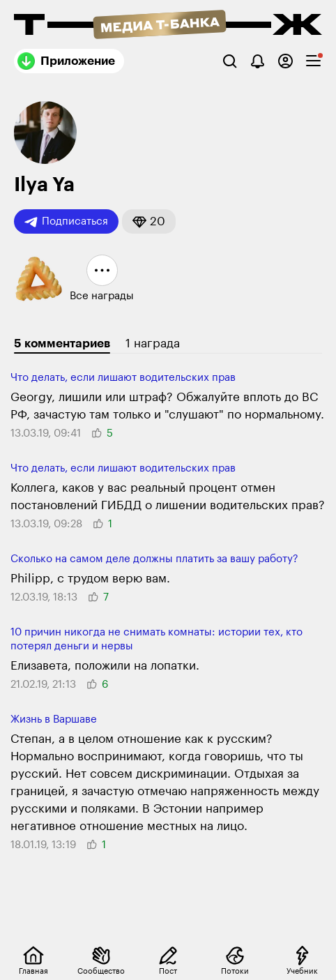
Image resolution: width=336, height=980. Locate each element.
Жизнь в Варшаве (54, 719)
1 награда (153, 344)
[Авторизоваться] (285, 61)
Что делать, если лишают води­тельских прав (123, 378)
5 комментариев (62, 344)
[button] (149, 221)
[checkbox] (313, 61)
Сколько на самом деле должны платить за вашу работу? (154, 559)
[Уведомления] (258, 61)
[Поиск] (230, 61)
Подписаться (66, 222)
